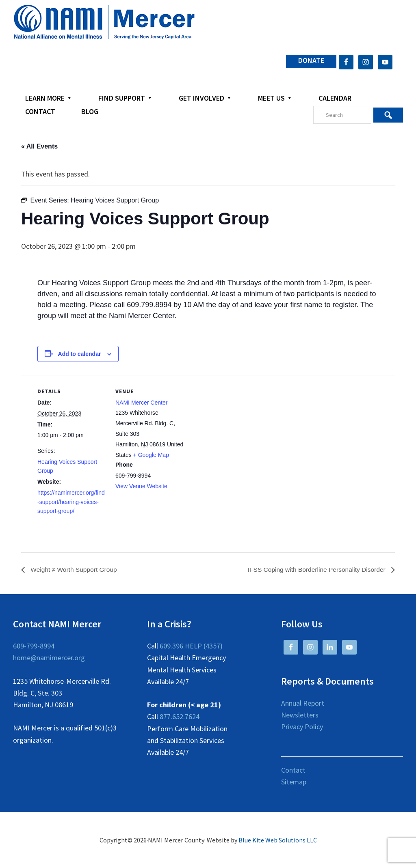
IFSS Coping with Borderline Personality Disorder (315, 570)
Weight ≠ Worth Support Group (74, 570)
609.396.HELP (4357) (191, 646)
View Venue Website (141, 486)
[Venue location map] (236, 431)
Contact (293, 770)
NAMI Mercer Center (141, 403)
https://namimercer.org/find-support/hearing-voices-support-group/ (71, 502)
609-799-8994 (34, 646)
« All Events (39, 146)
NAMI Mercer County (104, 22)
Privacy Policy (302, 727)
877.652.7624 (180, 717)
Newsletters (300, 715)
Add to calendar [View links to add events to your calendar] (80, 354)
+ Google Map (151, 455)
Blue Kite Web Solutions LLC (278, 840)
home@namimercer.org (49, 658)
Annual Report (303, 703)
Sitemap (294, 782)
